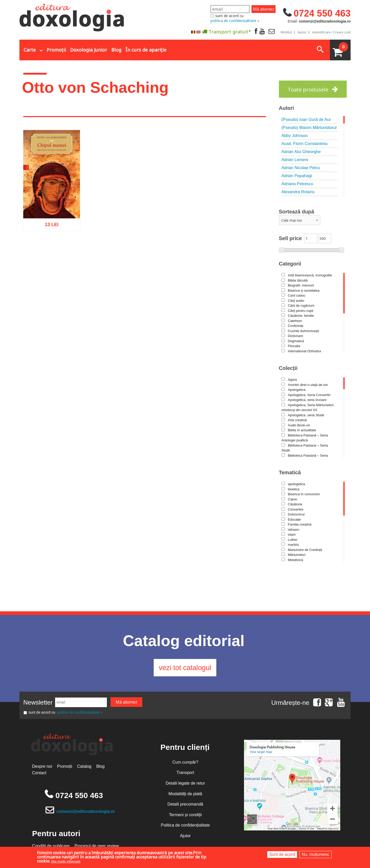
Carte (30, 50)
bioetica (294, 489)
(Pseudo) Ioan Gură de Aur (306, 120)
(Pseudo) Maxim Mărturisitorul (309, 128)
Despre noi (42, 768)
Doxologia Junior (89, 50)
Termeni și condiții (185, 816)
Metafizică (296, 560)
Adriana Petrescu (297, 184)
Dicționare (296, 336)
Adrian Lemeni (295, 160)
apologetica (297, 484)
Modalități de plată (185, 795)
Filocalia (294, 346)
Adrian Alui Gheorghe (301, 152)
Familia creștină (300, 524)
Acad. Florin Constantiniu (305, 144)
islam (292, 535)
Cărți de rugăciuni (301, 306)
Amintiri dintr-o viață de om (308, 385)
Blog (116, 50)
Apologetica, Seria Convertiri (309, 395)
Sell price (290, 238)
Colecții (288, 368)
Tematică (290, 472)
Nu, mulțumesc (316, 854)
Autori (287, 108)
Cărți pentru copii (301, 311)
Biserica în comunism (304, 494)
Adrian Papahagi (297, 176)
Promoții (56, 50)
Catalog (84, 768)
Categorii (290, 264)
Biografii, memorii (301, 285)
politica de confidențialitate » (235, 21)
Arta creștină (297, 420)
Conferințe (296, 326)
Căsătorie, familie (301, 316)
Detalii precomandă (185, 806)
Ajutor (302, 32)
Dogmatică (296, 341)
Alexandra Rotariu (298, 192)
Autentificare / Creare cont (331, 32)
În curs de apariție (146, 50)
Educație (295, 519)
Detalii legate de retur (185, 785)
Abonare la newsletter (195, 44)
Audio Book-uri (299, 425)
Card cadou (297, 295)
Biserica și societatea (304, 290)
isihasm (294, 530)
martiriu (294, 545)
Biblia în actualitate (302, 430)
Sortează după (297, 212)
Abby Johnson (295, 136)
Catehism (295, 321)
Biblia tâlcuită (298, 280)
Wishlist (286, 32)
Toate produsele (308, 89)
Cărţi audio (296, 301)
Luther (293, 540)
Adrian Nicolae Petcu (301, 168)
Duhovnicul (296, 514)
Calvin (293, 499)
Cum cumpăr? (185, 764)
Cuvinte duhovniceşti (304, 331)
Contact (39, 774)
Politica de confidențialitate (185, 827)
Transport (185, 774)
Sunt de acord (282, 854)
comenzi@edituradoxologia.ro (86, 813)
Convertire (296, 509)
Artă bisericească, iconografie (310, 275)
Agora (293, 380)
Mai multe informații (66, 861)
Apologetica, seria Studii (306, 415)
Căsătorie (295, 504)
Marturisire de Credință (305, 550)
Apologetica (297, 390)
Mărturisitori (297, 555)
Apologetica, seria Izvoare (307, 400)
